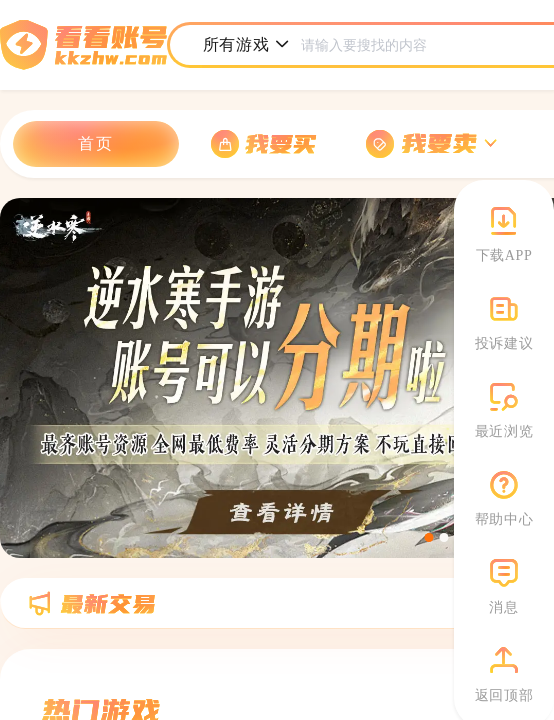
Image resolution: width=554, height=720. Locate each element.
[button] (432, 144)
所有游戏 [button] (247, 44)
